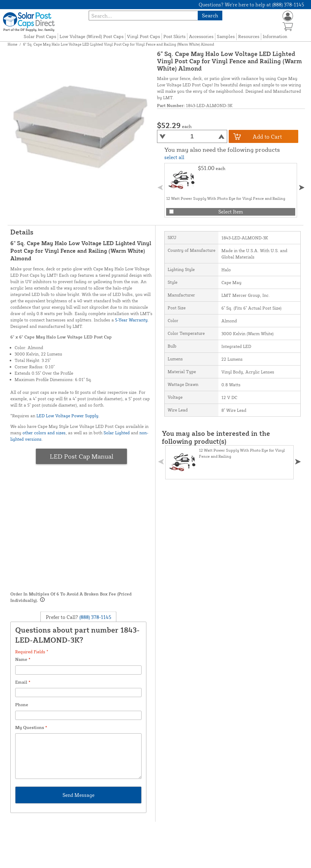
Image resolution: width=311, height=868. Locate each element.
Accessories (201, 36)
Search (210, 15)
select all (174, 157)
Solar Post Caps (40, 36)
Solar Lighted (117, 433)
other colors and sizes (44, 433)
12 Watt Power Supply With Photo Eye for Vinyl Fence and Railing (226, 198)
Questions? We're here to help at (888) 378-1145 (251, 5)
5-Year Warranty (131, 320)
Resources (249, 36)
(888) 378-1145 (95, 617)
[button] (302, 187)
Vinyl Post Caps (144, 36)
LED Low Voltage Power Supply (67, 416)
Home (12, 44)
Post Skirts (174, 36)
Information (275, 36)
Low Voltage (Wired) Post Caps (92, 36)
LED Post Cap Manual (82, 456)
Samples (226, 36)
